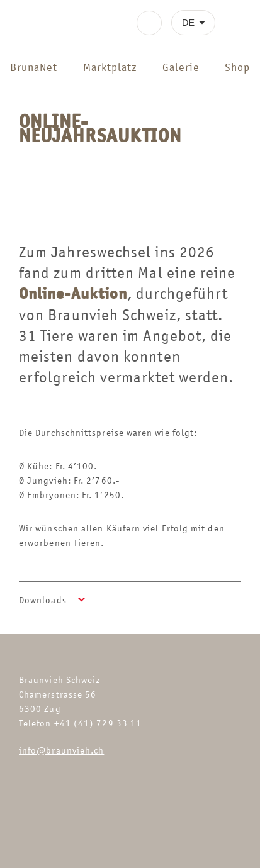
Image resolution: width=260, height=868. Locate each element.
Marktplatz (110, 67)
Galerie (181, 67)
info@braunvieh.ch (61, 750)
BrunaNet (34, 67)
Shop (237, 67)
